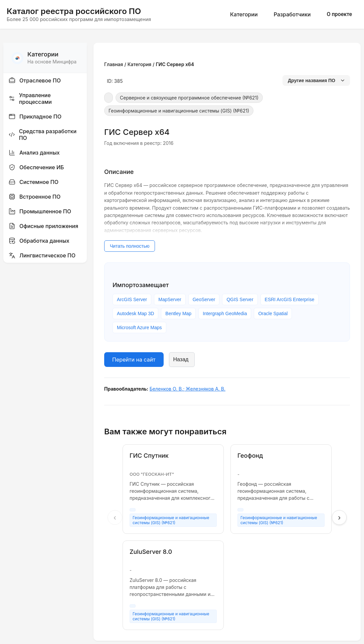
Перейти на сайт (134, 360)
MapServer (170, 299)
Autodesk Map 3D (135, 313)
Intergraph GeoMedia (225, 313)
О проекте (339, 14)
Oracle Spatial (273, 313)
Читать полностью (130, 246)
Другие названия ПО (316, 80)
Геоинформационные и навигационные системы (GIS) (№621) (179, 111)
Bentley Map (178, 313)
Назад (181, 359)
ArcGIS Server (132, 299)
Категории (244, 14)
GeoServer (204, 299)
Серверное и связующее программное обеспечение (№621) (189, 98)
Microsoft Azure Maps (139, 328)
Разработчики (292, 14)
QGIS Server (240, 299)
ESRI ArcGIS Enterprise (290, 299)
